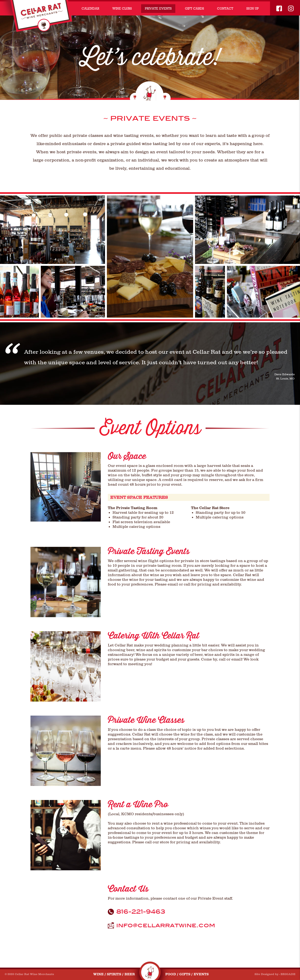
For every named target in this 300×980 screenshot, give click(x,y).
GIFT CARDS (194, 8)
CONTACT (225, 8)
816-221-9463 (141, 912)
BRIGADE (288, 974)
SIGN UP (253, 8)
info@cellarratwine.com (166, 925)
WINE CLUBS (122, 8)
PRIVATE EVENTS (158, 8)
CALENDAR (90, 8)
